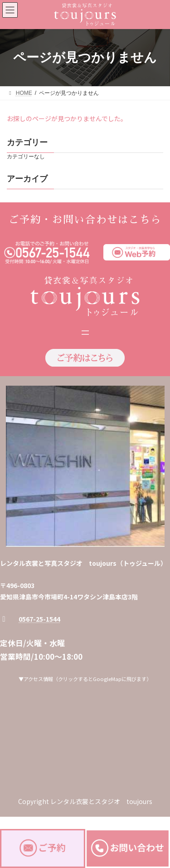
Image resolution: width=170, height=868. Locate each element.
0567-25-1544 (39, 619)
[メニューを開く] (85, 333)
